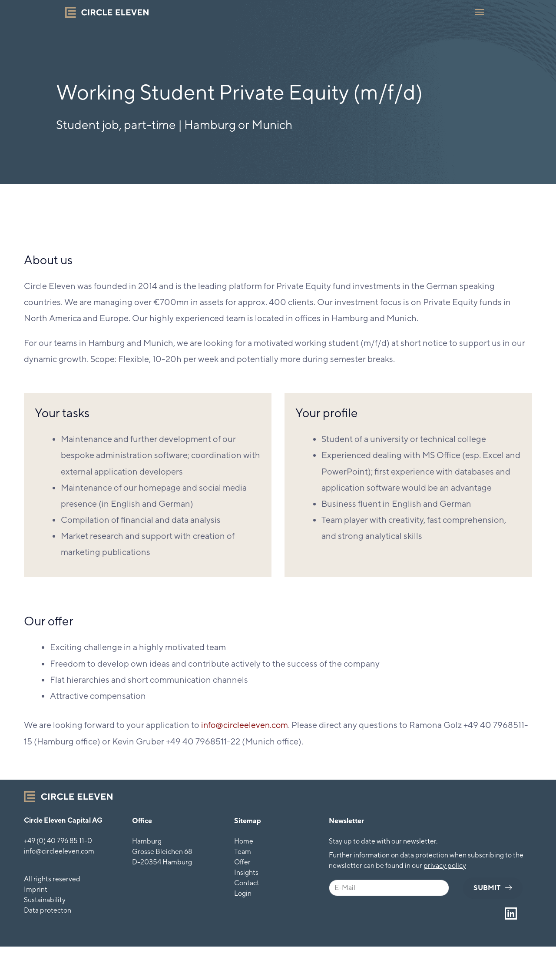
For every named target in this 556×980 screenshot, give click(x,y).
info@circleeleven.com (245, 725)
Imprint (36, 889)
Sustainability (45, 899)
